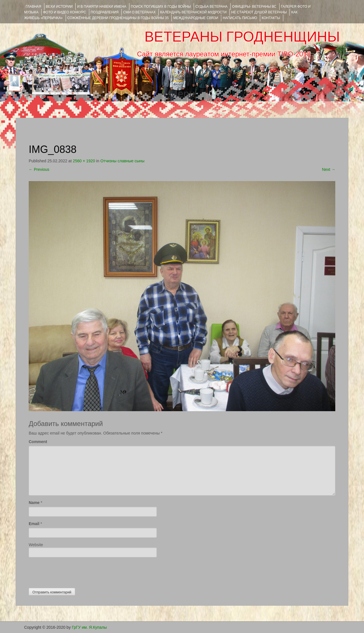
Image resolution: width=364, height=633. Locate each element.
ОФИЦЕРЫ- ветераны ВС (254, 7)
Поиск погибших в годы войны (161, 7)
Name (34, 503)
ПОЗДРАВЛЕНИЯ (105, 12)
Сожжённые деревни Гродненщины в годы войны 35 (118, 18)
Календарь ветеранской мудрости (193, 12)
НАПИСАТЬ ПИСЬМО (240, 18)
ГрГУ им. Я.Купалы (89, 627)
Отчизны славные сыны (122, 161)
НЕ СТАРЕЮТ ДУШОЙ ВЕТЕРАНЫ (259, 12)
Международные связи (196, 18)
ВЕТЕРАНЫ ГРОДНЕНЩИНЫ (242, 37)
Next (329, 169)
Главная (33, 7)
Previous (39, 169)
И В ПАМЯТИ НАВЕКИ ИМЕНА (102, 7)
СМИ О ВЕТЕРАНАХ (139, 12)
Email (34, 524)
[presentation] (72, 571)
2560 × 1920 (84, 161)
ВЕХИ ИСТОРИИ (59, 7)
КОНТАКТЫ (271, 18)
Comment (38, 442)
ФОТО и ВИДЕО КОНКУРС (64, 12)
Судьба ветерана (212, 7)
